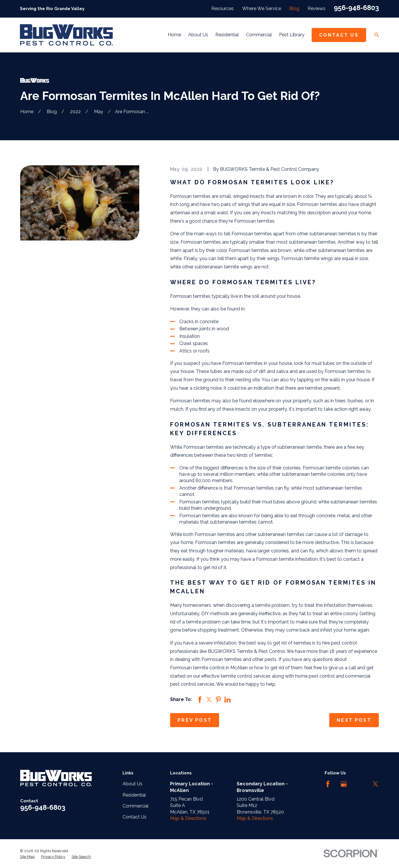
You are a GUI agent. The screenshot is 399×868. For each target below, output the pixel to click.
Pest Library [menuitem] (292, 35)
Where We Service (262, 8)
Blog (294, 8)
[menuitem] (27, 857)
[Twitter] (375, 784)
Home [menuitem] (174, 35)
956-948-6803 (356, 8)
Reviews (317, 8)
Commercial (135, 806)
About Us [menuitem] (198, 35)
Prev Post (195, 720)
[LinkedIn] (360, 784)
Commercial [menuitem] (259, 35)
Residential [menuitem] (227, 35)
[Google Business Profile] (344, 784)
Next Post (354, 720)
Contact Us (339, 35)
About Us (132, 784)
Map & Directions (188, 818)
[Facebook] (328, 784)
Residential (134, 795)
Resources (223, 8)
